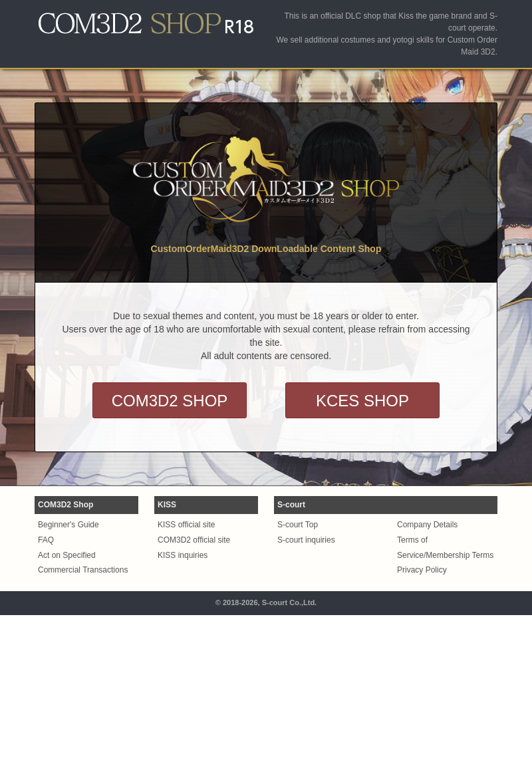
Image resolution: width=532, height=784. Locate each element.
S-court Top (298, 525)
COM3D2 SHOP (170, 401)
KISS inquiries (183, 555)
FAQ (46, 540)
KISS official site (186, 525)
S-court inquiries (306, 540)
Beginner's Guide (68, 525)
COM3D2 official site (194, 540)
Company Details (427, 525)
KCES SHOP (362, 401)
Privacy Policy (422, 570)
